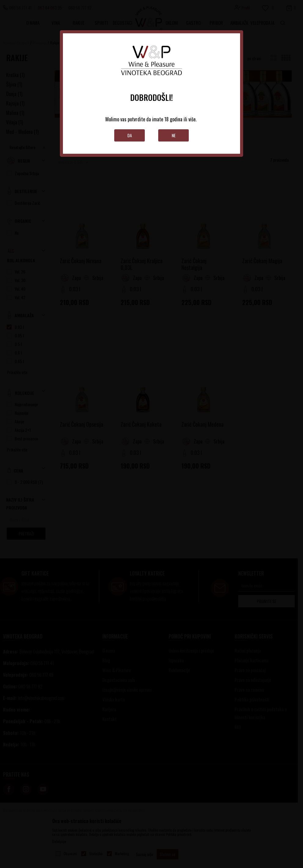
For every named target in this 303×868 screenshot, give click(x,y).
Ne (174, 135)
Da (130, 135)
